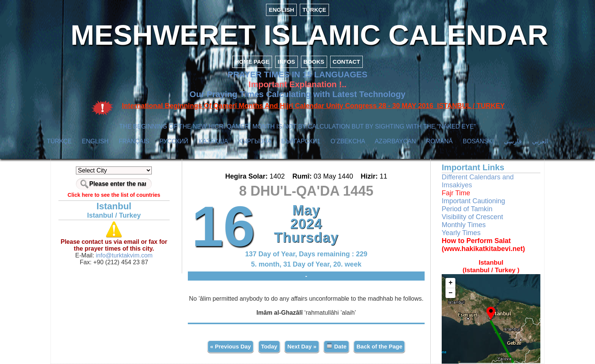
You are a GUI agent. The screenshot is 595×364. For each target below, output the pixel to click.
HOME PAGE (252, 62)
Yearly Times (461, 233)
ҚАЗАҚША (213, 141)
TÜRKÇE (314, 10)
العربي (540, 141)
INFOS (286, 62)
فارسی (513, 141)
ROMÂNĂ (439, 141)
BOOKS (314, 62)
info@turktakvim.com (123, 255)
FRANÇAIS (134, 141)
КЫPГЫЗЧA (255, 141)
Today (269, 346)
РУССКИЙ (174, 141)
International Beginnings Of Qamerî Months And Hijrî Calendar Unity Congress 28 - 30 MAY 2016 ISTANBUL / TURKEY (313, 106)
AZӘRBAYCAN (395, 141)
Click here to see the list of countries (114, 195)
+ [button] (451, 283)
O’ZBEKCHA (348, 141)
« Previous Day (231, 346)
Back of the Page (379, 346)
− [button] (451, 293)
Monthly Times (464, 225)
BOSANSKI (479, 141)
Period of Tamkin (467, 209)
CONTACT (346, 62)
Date (336, 346)
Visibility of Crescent (472, 217)
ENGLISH (281, 10)
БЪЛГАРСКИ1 (301, 141)
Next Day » (302, 346)
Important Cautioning (473, 201)
